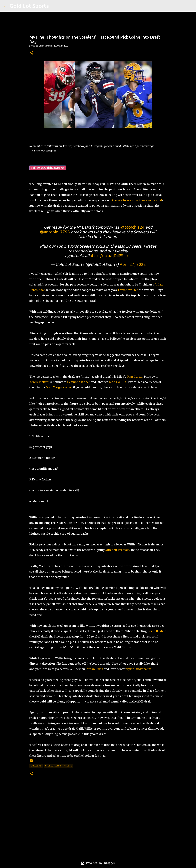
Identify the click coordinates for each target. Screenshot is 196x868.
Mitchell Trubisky (118, 550)
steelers (36, 766)
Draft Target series (59, 387)
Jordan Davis (94, 669)
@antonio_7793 (55, 232)
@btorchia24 (132, 227)
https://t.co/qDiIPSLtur (110, 256)
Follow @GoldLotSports (48, 168)
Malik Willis (118, 382)
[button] (31, 53)
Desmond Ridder (79, 382)
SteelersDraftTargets (59, 766)
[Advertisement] (98, 827)
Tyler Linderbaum (139, 669)
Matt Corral (135, 377)
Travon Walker (128, 290)
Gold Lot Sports (29, 6)
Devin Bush (155, 631)
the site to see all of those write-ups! (137, 200)
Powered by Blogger (98, 863)
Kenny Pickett (39, 382)
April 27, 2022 (133, 264)
